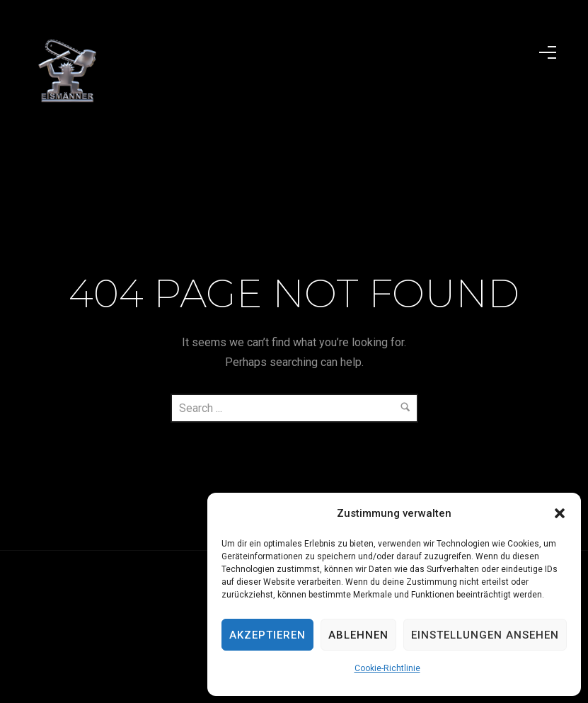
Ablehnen (358, 635)
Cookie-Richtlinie (387, 668)
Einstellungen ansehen (485, 635)
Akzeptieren (267, 635)
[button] (560, 513)
